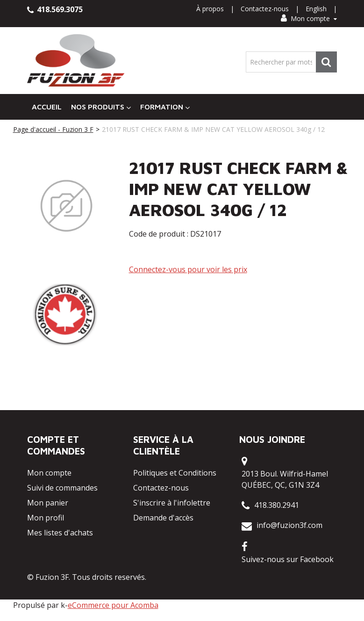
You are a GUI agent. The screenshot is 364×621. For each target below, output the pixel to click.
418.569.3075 (55, 9)
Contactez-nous (265, 9)
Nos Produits (101, 107)
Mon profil (46, 518)
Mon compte (309, 18)
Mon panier (48, 503)
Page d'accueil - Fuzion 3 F (53, 129)
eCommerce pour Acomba (113, 605)
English (316, 9)
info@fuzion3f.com (289, 525)
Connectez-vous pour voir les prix (188, 269)
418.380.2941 (277, 505)
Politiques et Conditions (175, 473)
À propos (210, 9)
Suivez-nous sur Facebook (288, 559)
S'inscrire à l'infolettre (172, 503)
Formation (165, 107)
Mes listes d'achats (60, 533)
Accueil (47, 107)
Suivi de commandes (62, 488)
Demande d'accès (163, 518)
